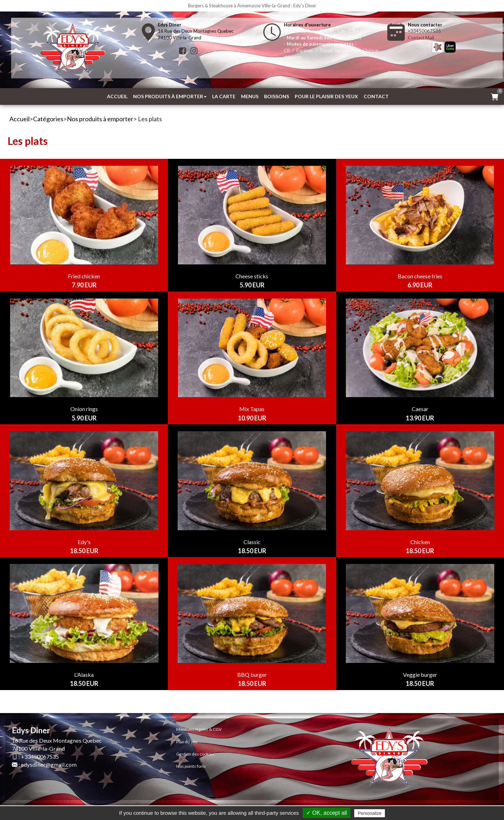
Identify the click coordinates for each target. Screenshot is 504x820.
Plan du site (187, 742)
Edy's (84, 542)
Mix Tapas (252, 409)
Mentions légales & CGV (199, 729)
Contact (376, 96)
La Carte (224, 96)
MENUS (250, 96)
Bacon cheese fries (420, 276)
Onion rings (84, 409)
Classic (252, 542)
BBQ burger (252, 675)
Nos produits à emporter (170, 96)
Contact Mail (421, 38)
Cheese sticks (252, 276)
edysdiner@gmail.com (49, 764)
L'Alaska (84, 675)
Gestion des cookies (195, 754)
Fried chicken (84, 276)
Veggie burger (420, 675)
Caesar (420, 409)
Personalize (370, 813)
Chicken (420, 542)
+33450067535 (424, 31)
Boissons (277, 96)
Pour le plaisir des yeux (326, 96)
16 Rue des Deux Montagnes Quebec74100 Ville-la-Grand (196, 31)
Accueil (117, 96)
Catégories (48, 119)
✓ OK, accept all (327, 813)
